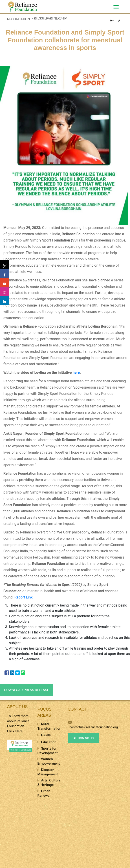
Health (46, 735)
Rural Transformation (49, 726)
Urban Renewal (44, 793)
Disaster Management (48, 772)
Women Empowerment (49, 761)
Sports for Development (48, 751)
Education (49, 742)
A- (119, 21)
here (76, 373)
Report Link (23, 597)
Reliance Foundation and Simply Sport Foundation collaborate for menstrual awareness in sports (65, 40)
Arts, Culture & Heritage (49, 783)
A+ (112, 20)
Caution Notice (83, 738)
